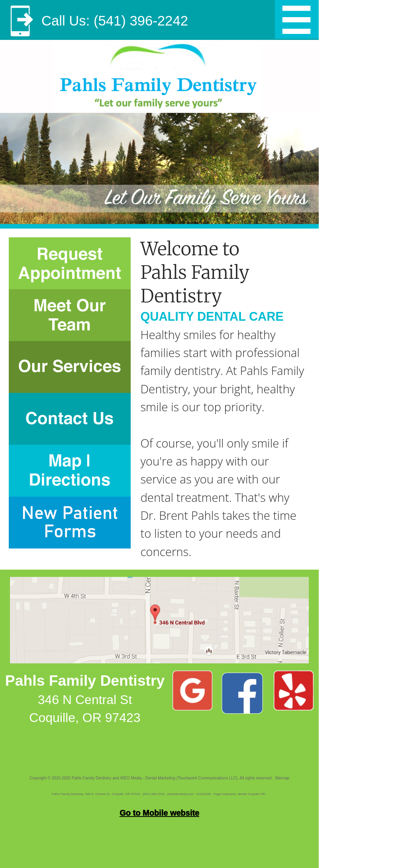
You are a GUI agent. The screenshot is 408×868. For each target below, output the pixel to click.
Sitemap (282, 778)
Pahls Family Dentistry (91, 778)
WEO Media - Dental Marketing (148, 778)
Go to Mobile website (159, 813)
